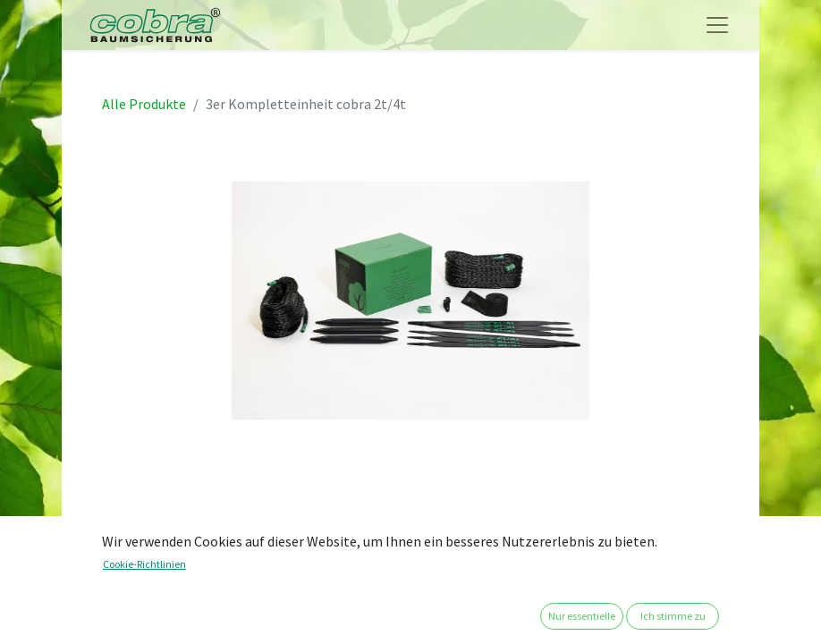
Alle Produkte (144, 104)
